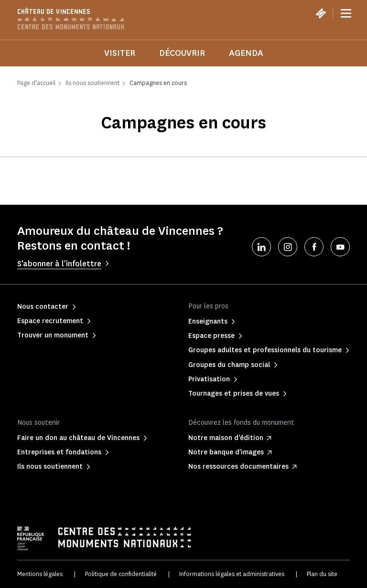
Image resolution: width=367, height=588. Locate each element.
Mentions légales (40, 574)
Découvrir (182, 53)
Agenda (246, 53)
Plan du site (322, 574)
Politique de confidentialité (121, 574)
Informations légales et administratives (232, 574)
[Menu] (346, 13)
